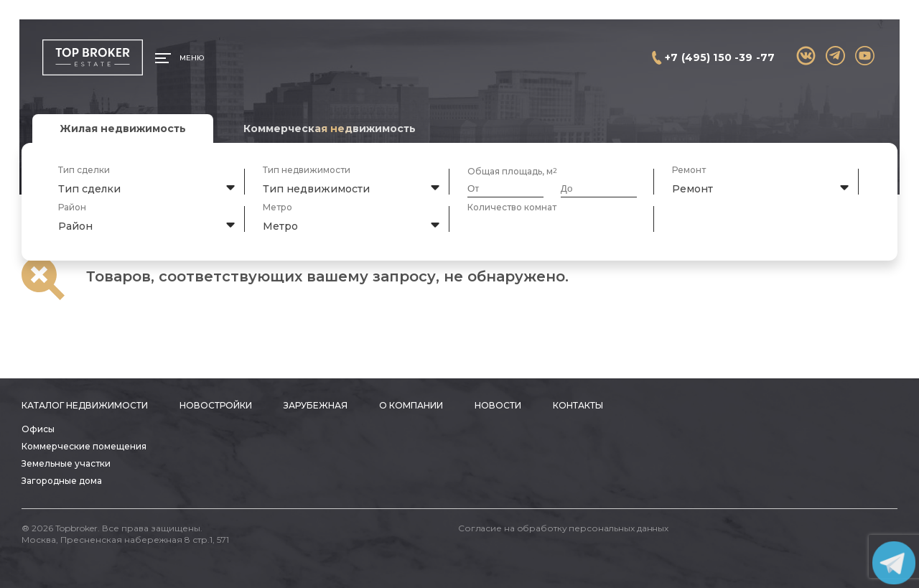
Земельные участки (66, 463)
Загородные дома (62, 481)
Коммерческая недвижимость (330, 129)
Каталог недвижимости (85, 405)
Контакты (578, 405)
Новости (498, 405)
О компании (411, 405)
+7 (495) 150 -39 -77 (720, 57)
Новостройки (216, 405)
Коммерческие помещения (84, 446)
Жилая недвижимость (123, 129)
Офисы (38, 429)
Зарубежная (316, 405)
